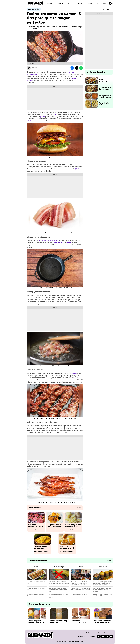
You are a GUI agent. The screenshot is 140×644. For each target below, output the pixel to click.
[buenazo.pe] (40, 635)
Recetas (49, 3)
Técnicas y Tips (59, 3)
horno (54, 114)
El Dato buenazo (90, 633)
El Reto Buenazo (78, 3)
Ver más (79, 508)
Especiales (89, 3)
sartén (29, 121)
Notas (68, 3)
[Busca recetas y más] (104, 3)
